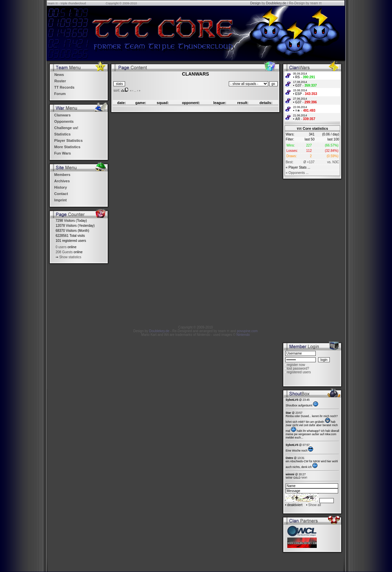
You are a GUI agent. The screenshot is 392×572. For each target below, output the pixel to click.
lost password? (298, 368)
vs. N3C (333, 162)
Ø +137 (309, 162)
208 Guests (64, 252)
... (135, 91)
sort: (117, 90)
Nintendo (243, 335)
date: (121, 103)
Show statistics (70, 257)
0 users (61, 247)
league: (220, 103)
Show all (315, 505)
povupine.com (247, 331)
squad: (163, 103)
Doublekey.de (276, 3)
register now (296, 365)
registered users (299, 372)
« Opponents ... (297, 173)
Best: (289, 162)
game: (141, 103)
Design (255, 3)
